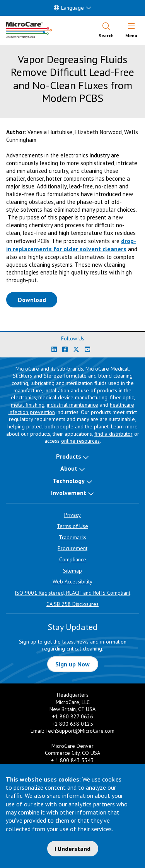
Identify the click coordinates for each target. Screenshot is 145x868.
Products (69, 456)
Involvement (69, 493)
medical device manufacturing (73, 397)
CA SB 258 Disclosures (72, 604)
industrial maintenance (72, 405)
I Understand (72, 849)
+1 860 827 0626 (73, 716)
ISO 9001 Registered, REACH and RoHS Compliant (72, 593)
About (69, 468)
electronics (23, 397)
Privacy (72, 515)
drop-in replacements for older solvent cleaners (71, 245)
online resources (80, 441)
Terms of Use (72, 526)
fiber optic (122, 397)
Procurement (72, 548)
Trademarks (72, 537)
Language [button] (69, 8)
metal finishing (28, 405)
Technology (69, 481)
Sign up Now (72, 664)
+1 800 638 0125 (72, 724)
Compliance (73, 559)
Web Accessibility (72, 582)
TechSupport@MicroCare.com (80, 731)
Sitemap (72, 571)
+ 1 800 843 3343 (72, 760)
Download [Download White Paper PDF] (38, 299)
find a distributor (113, 434)
